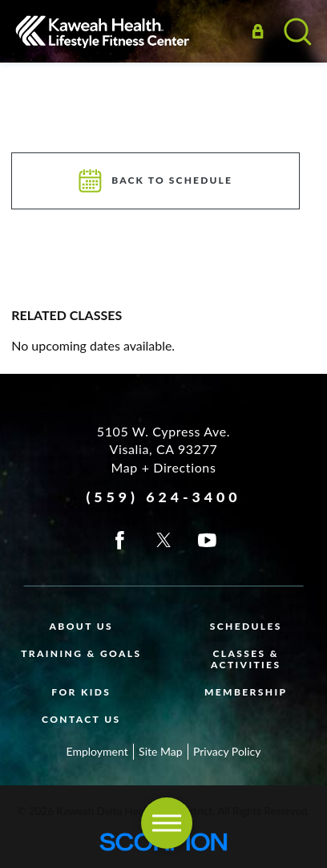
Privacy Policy (227, 751)
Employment (97, 751)
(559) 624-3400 (163, 497)
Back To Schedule (156, 181)
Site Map (160, 751)
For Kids (81, 692)
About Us (81, 626)
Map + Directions (164, 467)
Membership (246, 692)
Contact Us (81, 719)
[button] (167, 823)
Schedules (246, 626)
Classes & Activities (246, 659)
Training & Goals (81, 653)
